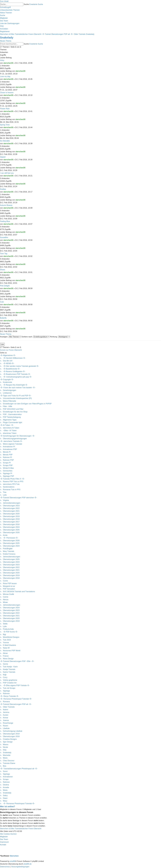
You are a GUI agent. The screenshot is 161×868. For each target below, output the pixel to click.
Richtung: (60, 337)
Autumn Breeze (6, 205)
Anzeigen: (11, 337)
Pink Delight (5, 286)
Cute (2, 302)
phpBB (13, 861)
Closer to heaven (7, 93)
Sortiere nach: (35, 337)
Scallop (3, 189)
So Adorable (5, 141)
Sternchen (14, 856)
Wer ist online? (7, 806)
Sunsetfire (4, 237)
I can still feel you (7, 173)
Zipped (3, 157)
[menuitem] (10, 10)
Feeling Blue (5, 221)
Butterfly (3, 318)
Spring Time (5, 125)
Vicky (2, 60)
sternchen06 (8, 63)
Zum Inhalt (4, 1)
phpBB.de (28, 864)
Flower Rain (5, 109)
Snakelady (7, 38)
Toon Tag (4, 254)
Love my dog (5, 76)
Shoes (3, 270)
